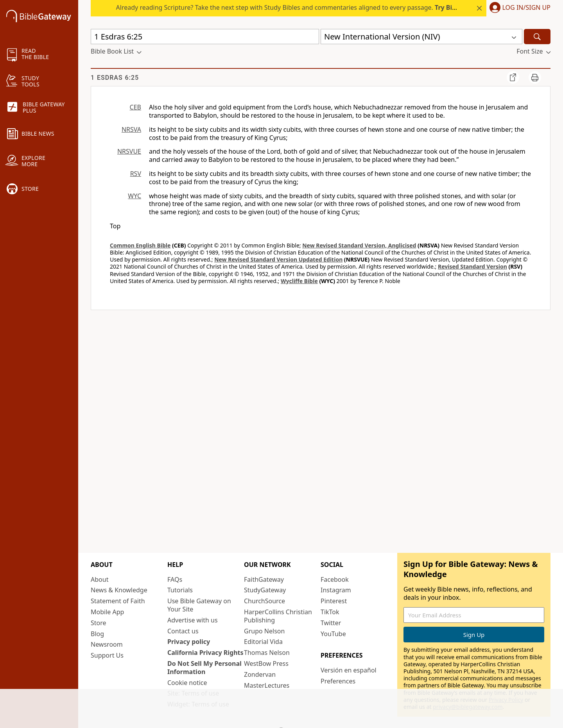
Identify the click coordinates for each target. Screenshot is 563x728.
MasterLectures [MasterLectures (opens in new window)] (267, 685)
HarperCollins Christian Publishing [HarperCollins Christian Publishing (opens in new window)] (278, 616)
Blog (97, 634)
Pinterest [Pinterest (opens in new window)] (334, 601)
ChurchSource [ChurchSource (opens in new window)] (264, 601)
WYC (134, 196)
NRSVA (131, 129)
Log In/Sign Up (526, 8)
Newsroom (107, 644)
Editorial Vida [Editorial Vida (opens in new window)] (263, 642)
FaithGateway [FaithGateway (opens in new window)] (264, 579)
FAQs (175, 579)
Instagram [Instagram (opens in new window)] (336, 590)
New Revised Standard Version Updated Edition (278, 259)
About (100, 579)
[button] (518, 8)
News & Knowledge (119, 590)
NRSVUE (129, 151)
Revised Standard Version (472, 266)
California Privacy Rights (205, 653)
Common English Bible (140, 245)
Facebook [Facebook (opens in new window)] (335, 579)
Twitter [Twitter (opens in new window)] (331, 623)
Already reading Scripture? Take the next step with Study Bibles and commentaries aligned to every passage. (319, 7)
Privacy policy (189, 642)
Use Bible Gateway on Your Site (199, 605)
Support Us (107, 655)
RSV (136, 174)
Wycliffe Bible (299, 281)
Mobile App (107, 612)
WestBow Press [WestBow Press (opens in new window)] (266, 663)
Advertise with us (193, 620)
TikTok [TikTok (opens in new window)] (330, 612)
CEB (135, 107)
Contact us (183, 631)
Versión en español (349, 670)
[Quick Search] (205, 37)
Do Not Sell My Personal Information (204, 668)
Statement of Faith (118, 601)
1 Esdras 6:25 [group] (115, 78)
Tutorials (180, 590)
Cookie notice (187, 683)
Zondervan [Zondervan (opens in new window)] (260, 674)
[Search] (537, 37)
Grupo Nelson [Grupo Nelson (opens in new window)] (264, 631)
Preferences (338, 681)
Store (99, 623)
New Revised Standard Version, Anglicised (359, 245)
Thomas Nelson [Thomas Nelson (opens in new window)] (267, 653)
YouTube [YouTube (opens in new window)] (333, 634)
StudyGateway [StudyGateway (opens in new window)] (265, 590)
